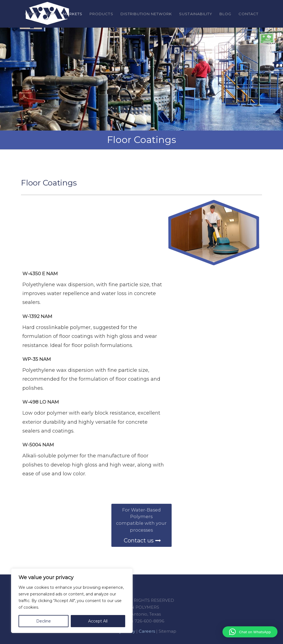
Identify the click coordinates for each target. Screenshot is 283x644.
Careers (147, 631)
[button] (250, 632)
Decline (44, 621)
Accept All (98, 621)
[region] (72, 601)
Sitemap (167, 631)
